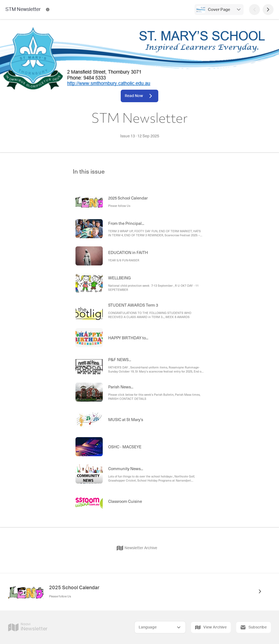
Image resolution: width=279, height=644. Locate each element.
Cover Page (219, 10)
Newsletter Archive (137, 548)
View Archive (211, 627)
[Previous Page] (254, 10)
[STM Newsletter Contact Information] (48, 10)
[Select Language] (160, 627)
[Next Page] (268, 10)
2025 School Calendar (74, 588)
